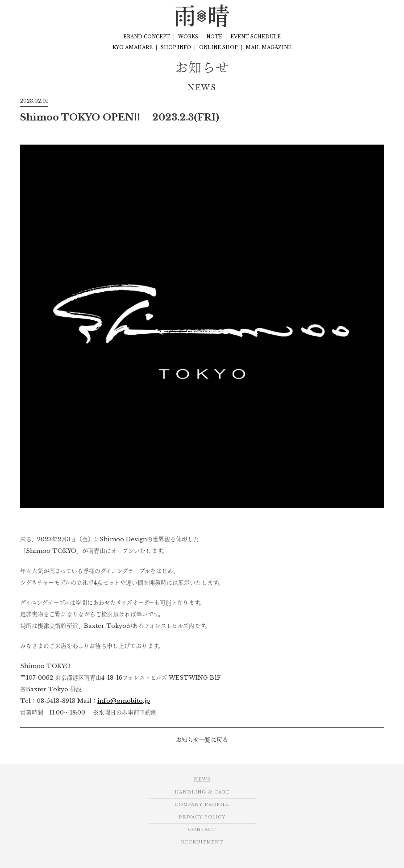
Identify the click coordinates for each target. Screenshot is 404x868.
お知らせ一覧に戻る (202, 739)
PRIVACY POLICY (202, 817)
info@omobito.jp (124, 701)
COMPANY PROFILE (202, 805)
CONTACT (202, 830)
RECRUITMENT (202, 842)
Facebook (354, 16)
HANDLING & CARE (202, 792)
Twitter (387, 16)
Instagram (371, 16)
